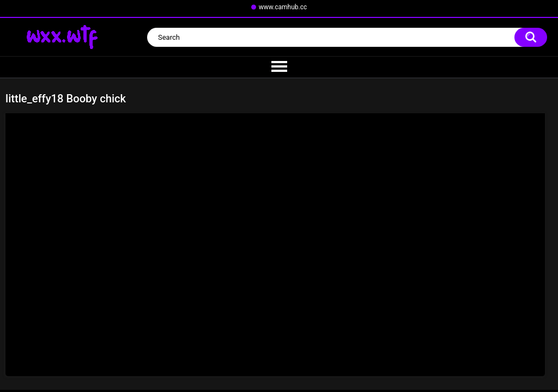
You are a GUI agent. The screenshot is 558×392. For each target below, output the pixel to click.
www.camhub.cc (283, 7)
